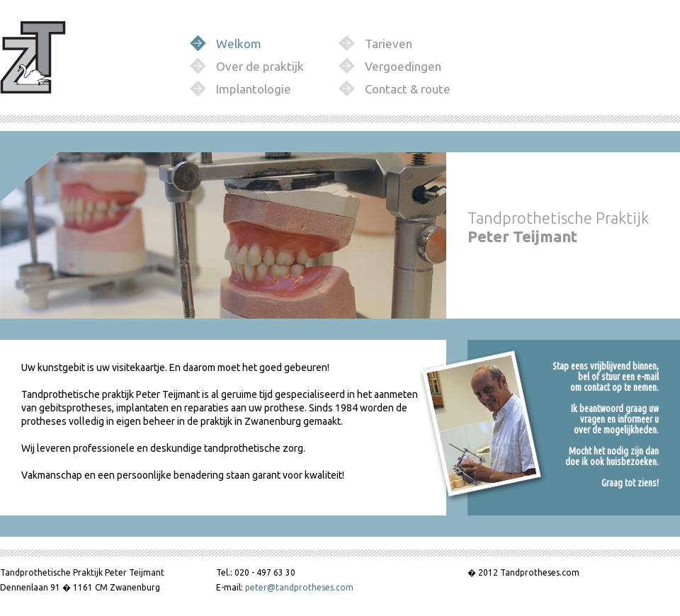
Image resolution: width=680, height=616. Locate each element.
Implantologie (254, 89)
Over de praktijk (260, 66)
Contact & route (408, 89)
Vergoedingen (403, 66)
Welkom (239, 44)
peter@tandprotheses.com (299, 587)
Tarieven (389, 44)
